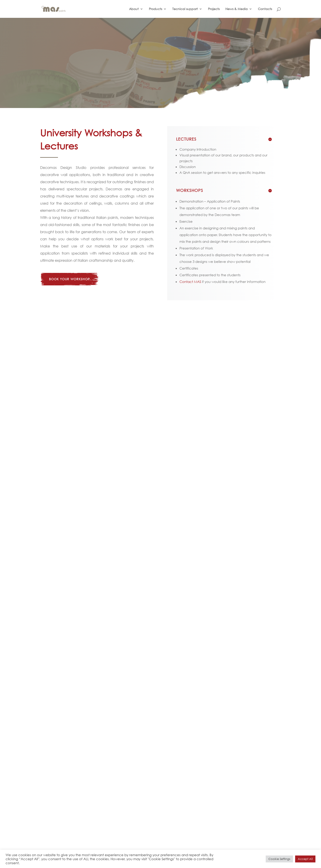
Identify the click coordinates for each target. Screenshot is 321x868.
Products (155, 9)
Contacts (265, 9)
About (134, 9)
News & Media (237, 9)
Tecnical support (185, 9)
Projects (214, 9)
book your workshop (69, 279)
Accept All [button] (305, 859)
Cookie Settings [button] (279, 859)
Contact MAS (190, 282)
